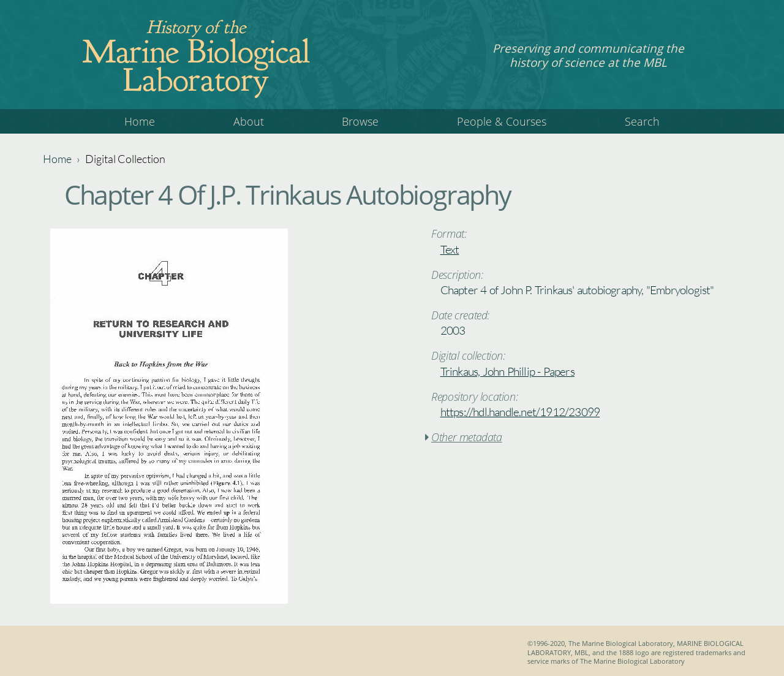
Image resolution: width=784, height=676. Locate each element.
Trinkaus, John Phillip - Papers (507, 371)
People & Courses (502, 121)
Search (642, 121)
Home (140, 121)
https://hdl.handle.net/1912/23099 (520, 412)
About (249, 121)
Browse (360, 121)
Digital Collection (125, 159)
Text (450, 249)
